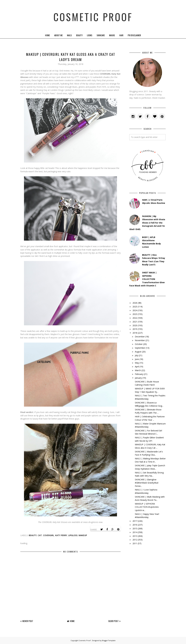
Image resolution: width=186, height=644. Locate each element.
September (140, 348)
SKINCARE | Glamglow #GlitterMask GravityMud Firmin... (147, 483)
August (138, 352)
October (139, 344)
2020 (135, 325)
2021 (135, 322)
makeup (83, 535)
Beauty (79, 35)
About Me (58, 35)
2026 (135, 303)
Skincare (101, 35)
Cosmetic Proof (93, 16)
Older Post (113, 621)
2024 (135, 310)
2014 (135, 532)
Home (47, 35)
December (140, 337)
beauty (33, 535)
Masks (112, 35)
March (138, 370)
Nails (69, 35)
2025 (135, 307)
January (138, 378)
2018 (135, 333)
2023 (135, 314)
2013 (135, 536)
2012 (135, 540)
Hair (121, 35)
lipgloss (73, 535)
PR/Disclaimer (134, 35)
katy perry (61, 535)
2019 (135, 329)
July (136, 355)
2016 (135, 525)
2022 (135, 318)
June (137, 359)
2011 (135, 543)
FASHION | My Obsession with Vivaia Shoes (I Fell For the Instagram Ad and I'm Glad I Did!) (147, 223)
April (137, 367)
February (139, 374)
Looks (90, 35)
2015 (135, 528)
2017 (135, 521)
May (137, 363)
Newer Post (28, 621)
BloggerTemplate (109, 640)
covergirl (49, 535)
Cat (40, 535)
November (140, 340)
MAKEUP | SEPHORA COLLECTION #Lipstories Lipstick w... (147, 507)
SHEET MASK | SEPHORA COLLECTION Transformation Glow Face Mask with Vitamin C (147, 279)
